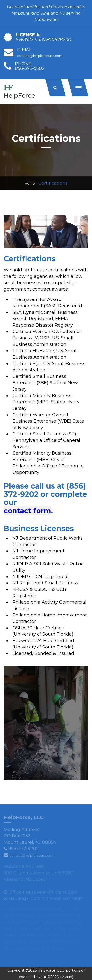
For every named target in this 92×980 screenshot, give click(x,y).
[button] (78, 88)
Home (30, 183)
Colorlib (66, 977)
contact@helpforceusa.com (40, 56)
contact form (27, 511)
